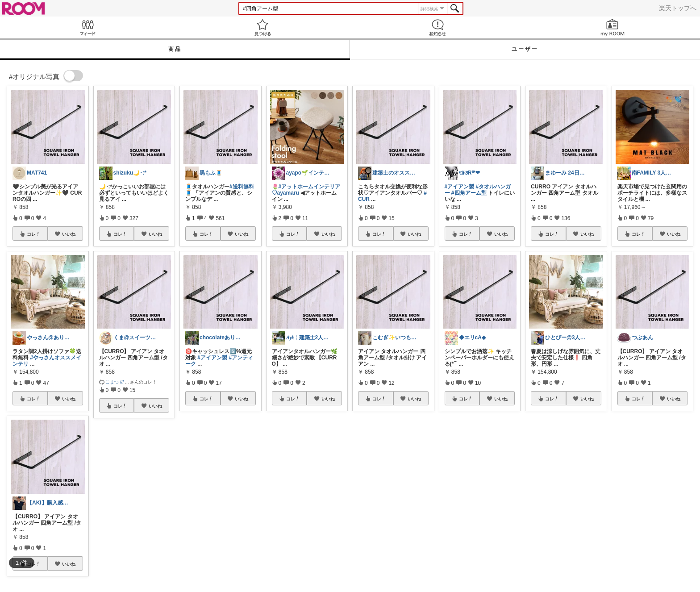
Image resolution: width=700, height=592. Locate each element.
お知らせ (437, 27)
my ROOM (612, 27)
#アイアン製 (212, 358)
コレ (33, 234)
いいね (69, 234)
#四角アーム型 (469, 193)
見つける (262, 27)
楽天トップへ (678, 8)
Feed (87, 27)
